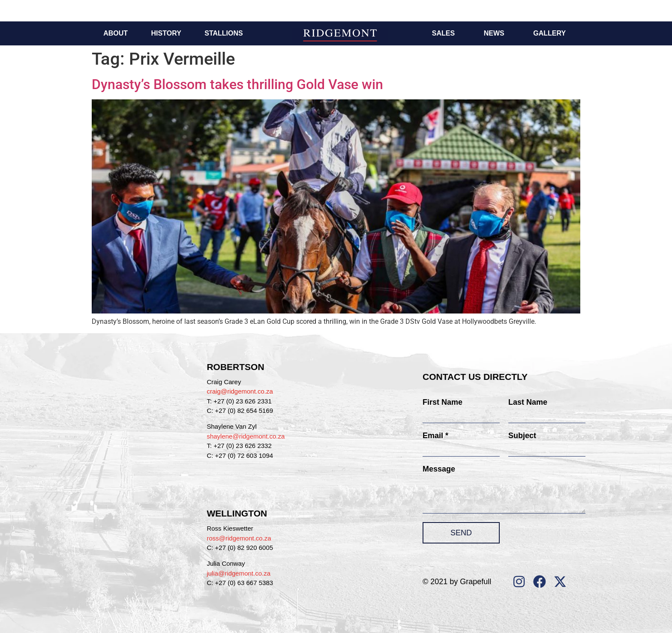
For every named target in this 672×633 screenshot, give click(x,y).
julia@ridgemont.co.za (238, 573)
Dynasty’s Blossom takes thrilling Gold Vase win (237, 84)
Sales (443, 33)
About (115, 33)
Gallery (549, 33)
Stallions (223, 33)
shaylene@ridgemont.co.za (246, 436)
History (166, 33)
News (494, 33)
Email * (435, 436)
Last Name (528, 402)
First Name (442, 402)
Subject (522, 436)
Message (439, 469)
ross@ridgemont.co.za (239, 538)
